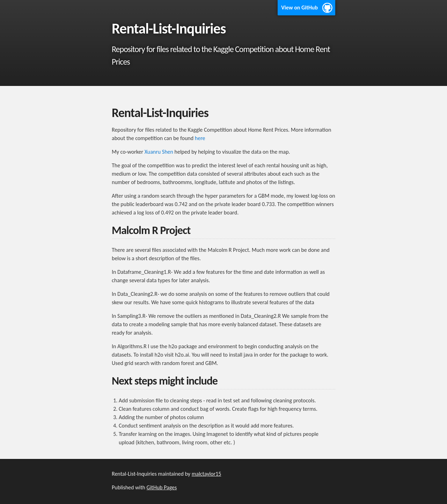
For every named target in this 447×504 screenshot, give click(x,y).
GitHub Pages (162, 487)
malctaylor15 (207, 474)
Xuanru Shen (159, 152)
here (200, 138)
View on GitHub (299, 8)
